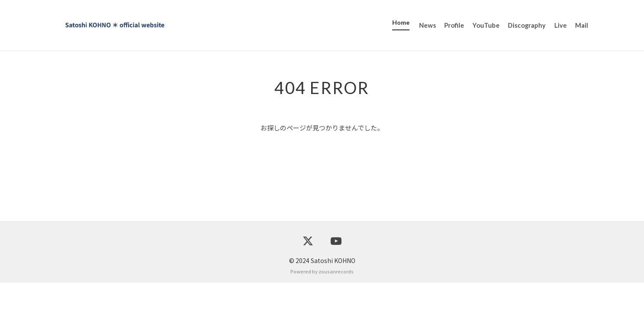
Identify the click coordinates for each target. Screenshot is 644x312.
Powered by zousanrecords (322, 301)
